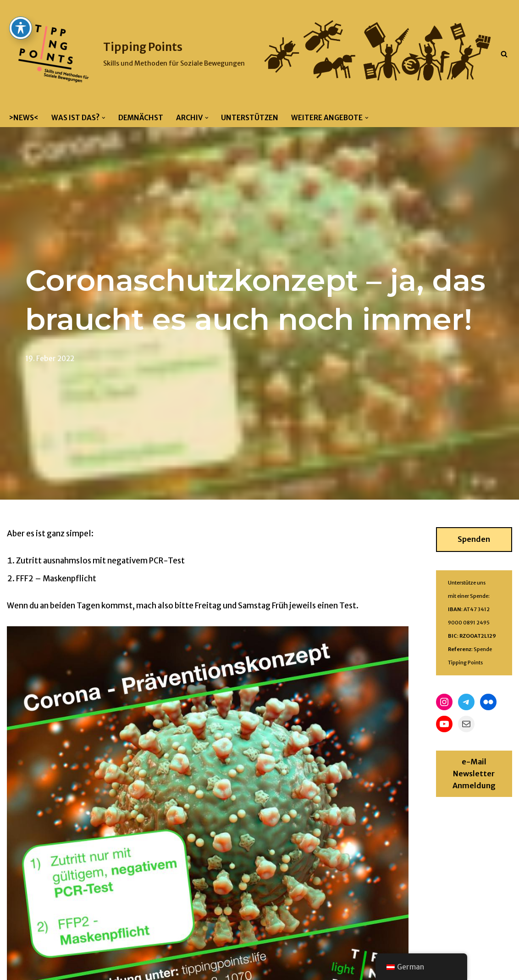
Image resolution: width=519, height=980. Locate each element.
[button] (104, 118)
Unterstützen (250, 118)
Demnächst (141, 118)
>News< (24, 118)
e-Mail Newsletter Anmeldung (474, 773)
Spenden (474, 539)
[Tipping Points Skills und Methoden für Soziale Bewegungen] (126, 54)
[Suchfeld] (504, 54)
